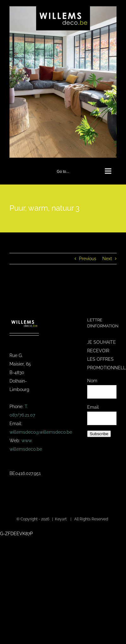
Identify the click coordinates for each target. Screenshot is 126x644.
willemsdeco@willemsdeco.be (41, 432)
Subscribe (99, 434)
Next (107, 259)
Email (93, 407)
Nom (92, 381)
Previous (88, 259)
